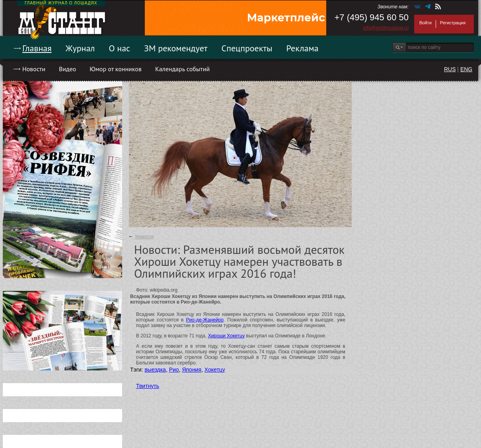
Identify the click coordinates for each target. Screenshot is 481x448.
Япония (192, 370)
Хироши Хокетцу (226, 336)
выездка (155, 370)
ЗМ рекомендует (176, 48)
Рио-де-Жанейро (205, 320)
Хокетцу (215, 370)
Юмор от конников (116, 69)
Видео (67, 69)
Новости (34, 69)
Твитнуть (148, 386)
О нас (119, 48)
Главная (37, 48)
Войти (425, 23)
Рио (174, 370)
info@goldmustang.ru (386, 28)
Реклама (303, 48)
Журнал (80, 48)
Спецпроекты (247, 48)
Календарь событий (182, 69)
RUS (450, 69)
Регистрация (453, 23)
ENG (466, 69)
